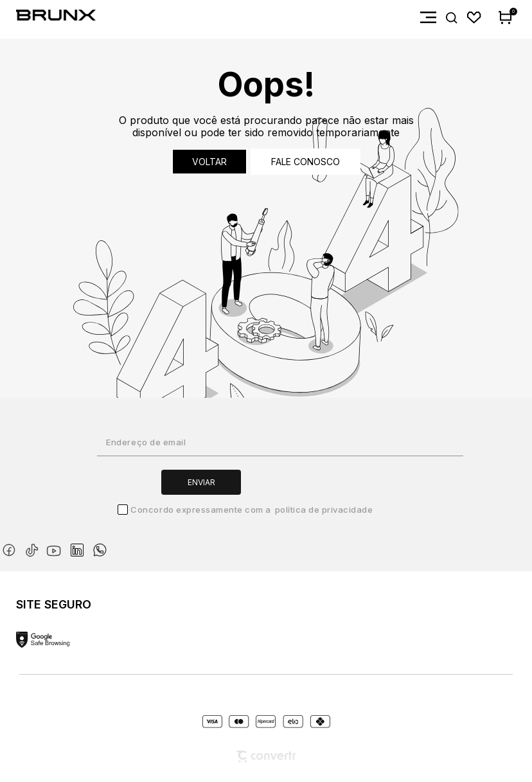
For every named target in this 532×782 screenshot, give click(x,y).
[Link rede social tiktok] (34, 548)
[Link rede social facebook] (12, 548)
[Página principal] (48, 18)
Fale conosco (306, 162)
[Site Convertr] (266, 757)
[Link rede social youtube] (58, 545)
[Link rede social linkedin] (81, 544)
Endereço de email (146, 442)
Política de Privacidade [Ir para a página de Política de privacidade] (324, 510)
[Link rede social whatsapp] (100, 544)
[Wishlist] (474, 18)
